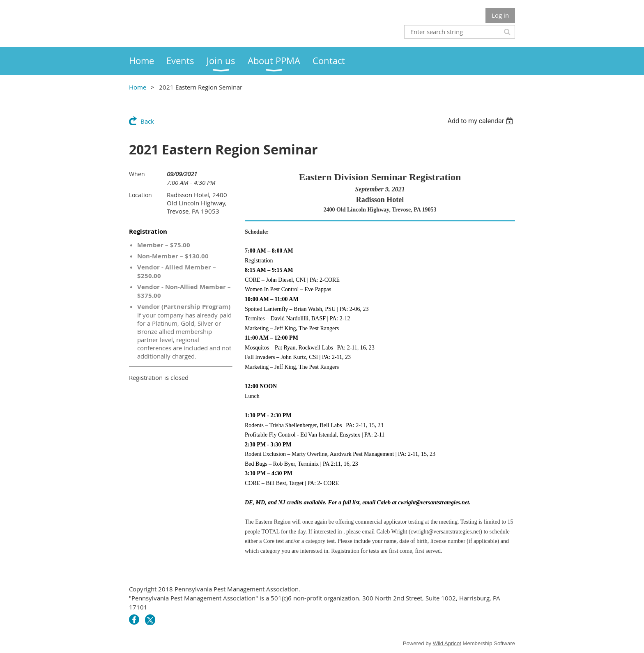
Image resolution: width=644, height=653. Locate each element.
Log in (500, 15)
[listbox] (481, 121)
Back (147, 121)
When (137, 174)
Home (138, 87)
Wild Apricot (447, 643)
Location (140, 195)
